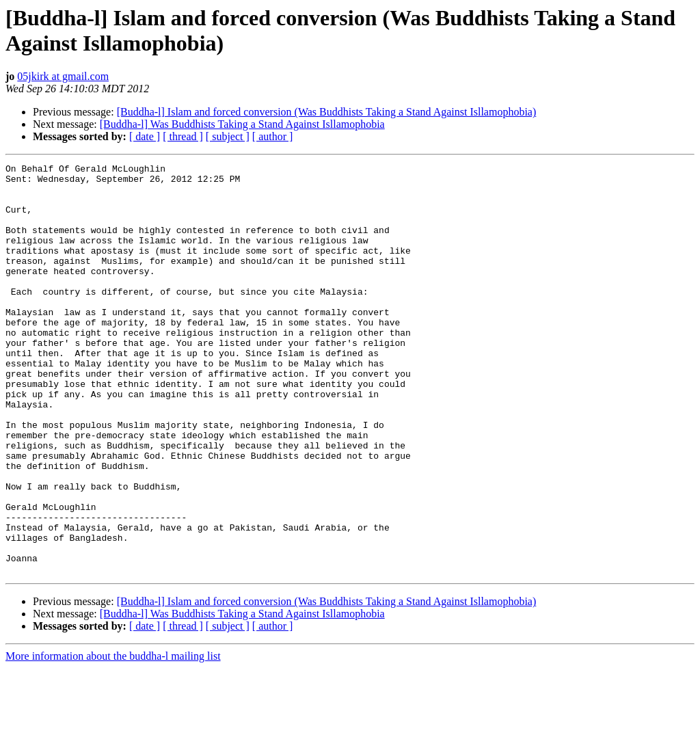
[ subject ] (228, 136)
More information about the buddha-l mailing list (113, 738)
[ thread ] (183, 136)
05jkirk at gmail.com (63, 76)
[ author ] (273, 136)
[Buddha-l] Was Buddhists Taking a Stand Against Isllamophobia (242, 124)
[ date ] (145, 136)
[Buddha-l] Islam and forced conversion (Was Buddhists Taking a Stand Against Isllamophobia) (327, 112)
